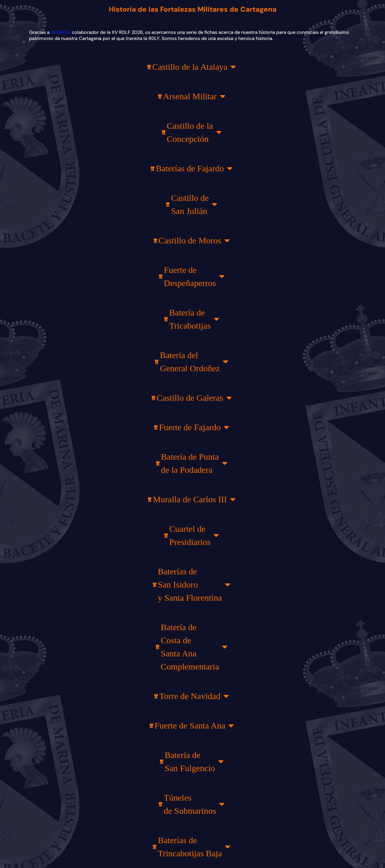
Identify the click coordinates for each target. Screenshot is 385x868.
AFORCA (60, 32)
